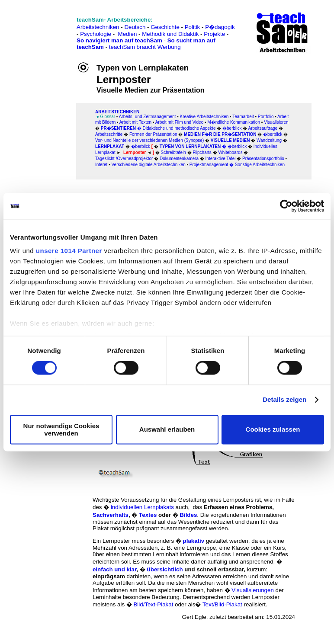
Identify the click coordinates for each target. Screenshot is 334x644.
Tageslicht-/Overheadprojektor (124, 159)
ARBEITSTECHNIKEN (117, 112)
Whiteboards (230, 152)
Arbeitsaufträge (263, 128)
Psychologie (96, 34)
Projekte (214, 34)
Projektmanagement (209, 165)
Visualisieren (276, 122)
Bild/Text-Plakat (153, 604)
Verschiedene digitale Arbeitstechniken (148, 165)
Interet (101, 165)
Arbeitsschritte (109, 134)
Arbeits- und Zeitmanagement (148, 117)
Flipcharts (202, 152)
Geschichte (165, 27)
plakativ (194, 541)
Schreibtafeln (173, 152)
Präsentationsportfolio (263, 159)
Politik (193, 27)
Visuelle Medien (230, 140)
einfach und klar (114, 569)
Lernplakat (110, 146)
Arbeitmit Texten (135, 122)
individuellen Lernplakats (142, 507)
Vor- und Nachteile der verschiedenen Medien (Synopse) (149, 140)
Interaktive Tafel (221, 159)
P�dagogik (220, 27)
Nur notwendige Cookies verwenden (61, 429)
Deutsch (135, 27)
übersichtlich (165, 569)
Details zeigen (284, 400)
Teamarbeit (243, 117)
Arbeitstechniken (98, 27)
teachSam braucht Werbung (145, 47)
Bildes (188, 515)
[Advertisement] (45, 26)
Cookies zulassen (273, 430)
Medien (128, 34)
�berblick (232, 128)
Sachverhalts (111, 515)
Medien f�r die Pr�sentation (220, 134)
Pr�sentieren (118, 128)
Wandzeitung (269, 140)
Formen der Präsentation (153, 134)
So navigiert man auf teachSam (119, 40)
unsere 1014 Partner (69, 251)
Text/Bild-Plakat (222, 604)
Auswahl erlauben (167, 430)
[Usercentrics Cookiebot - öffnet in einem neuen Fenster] (286, 206)
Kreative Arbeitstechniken (204, 117)
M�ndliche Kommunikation (234, 122)
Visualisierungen (253, 590)
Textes (148, 515)
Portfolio (266, 117)
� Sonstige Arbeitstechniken (257, 165)
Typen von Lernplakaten (190, 146)
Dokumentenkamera (179, 159)
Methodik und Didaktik (171, 34)
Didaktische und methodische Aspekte (179, 128)
